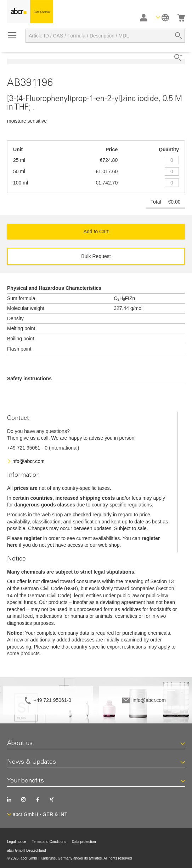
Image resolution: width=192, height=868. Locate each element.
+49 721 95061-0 (52, 700)
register (33, 538)
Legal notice (17, 842)
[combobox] (105, 36)
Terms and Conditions (49, 842)
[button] (162, 17)
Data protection (84, 842)
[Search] (179, 36)
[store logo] (30, 11)
